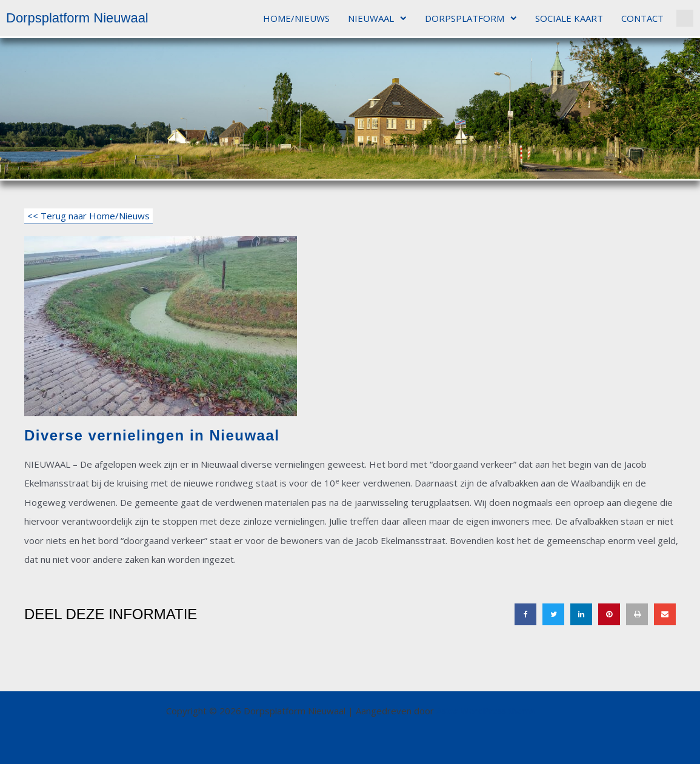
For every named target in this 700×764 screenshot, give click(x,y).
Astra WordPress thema (485, 711)
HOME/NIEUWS (296, 18)
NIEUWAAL (377, 18)
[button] (685, 18)
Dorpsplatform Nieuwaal (77, 18)
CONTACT (642, 18)
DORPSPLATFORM (471, 18)
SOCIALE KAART (569, 18)
